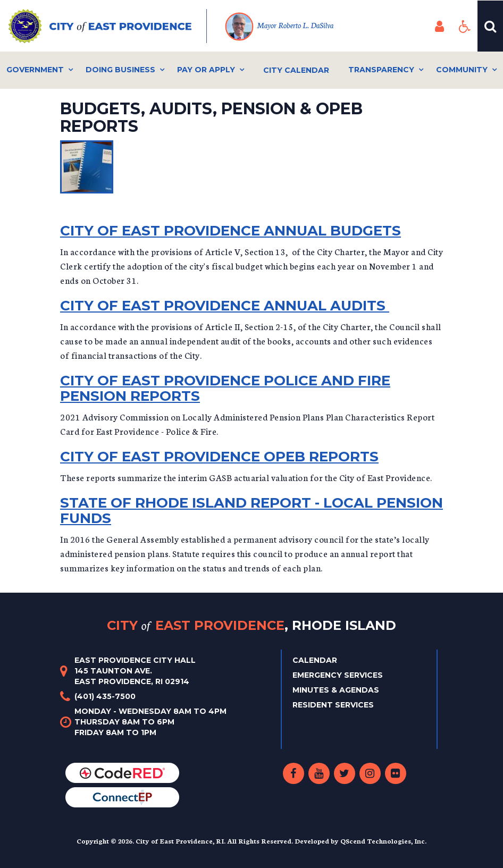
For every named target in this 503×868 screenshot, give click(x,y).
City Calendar (296, 70)
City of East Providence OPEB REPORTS (219, 457)
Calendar (315, 660)
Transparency (381, 70)
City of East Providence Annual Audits (225, 306)
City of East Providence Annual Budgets (230, 231)
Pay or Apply (206, 70)
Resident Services (333, 705)
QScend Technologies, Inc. (383, 841)
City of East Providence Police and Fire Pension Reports (225, 388)
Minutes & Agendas (336, 690)
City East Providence (251, 625)
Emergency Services (338, 675)
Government (35, 70)
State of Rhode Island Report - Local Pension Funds (251, 511)
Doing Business (120, 70)
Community (462, 70)
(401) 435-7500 (105, 696)
